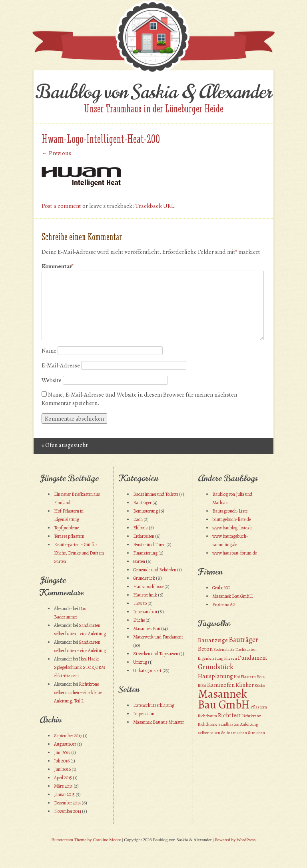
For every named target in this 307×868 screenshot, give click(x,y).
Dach (138, 519)
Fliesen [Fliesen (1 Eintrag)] (231, 658)
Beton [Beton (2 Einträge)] (205, 649)
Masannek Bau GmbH (233, 596)
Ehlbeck (141, 528)
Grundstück (144, 578)
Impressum (144, 714)
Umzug (140, 662)
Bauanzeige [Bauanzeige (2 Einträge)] (213, 640)
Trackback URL (154, 206)
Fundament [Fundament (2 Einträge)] (253, 658)
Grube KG (221, 588)
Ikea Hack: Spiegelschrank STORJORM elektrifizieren (80, 667)
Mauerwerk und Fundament (158, 637)
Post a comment (61, 206)
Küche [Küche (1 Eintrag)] (260, 685)
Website (52, 380)
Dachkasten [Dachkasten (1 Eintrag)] (246, 650)
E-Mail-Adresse (61, 365)
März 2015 (63, 786)
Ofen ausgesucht (65, 445)
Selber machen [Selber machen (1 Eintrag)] (234, 733)
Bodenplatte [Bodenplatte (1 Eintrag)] (224, 650)
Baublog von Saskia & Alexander (154, 92)
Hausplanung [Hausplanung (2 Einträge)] (215, 676)
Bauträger (142, 503)
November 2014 (68, 811)
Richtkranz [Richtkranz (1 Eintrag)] (251, 716)
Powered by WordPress (235, 840)
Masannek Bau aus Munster (158, 722)
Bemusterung (146, 511)
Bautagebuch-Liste (230, 511)
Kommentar (58, 266)
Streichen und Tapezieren (156, 654)
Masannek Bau (147, 629)
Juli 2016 (62, 761)
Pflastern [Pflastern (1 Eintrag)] (259, 707)
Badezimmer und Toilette (156, 494)
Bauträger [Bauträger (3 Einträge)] (243, 640)
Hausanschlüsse (148, 587)
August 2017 (65, 744)
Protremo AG (224, 605)
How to (140, 603)
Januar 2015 (64, 794)
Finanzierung (145, 553)
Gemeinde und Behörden (155, 570)
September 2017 (68, 736)
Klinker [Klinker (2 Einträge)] (245, 685)
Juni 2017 (62, 752)
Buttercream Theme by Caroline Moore (86, 840)
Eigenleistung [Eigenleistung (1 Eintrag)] (211, 658)
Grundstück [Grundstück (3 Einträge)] (216, 667)
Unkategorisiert (147, 670)
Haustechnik (145, 595)
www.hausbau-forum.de (234, 553)
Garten (139, 561)
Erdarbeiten (144, 536)
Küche (139, 620)
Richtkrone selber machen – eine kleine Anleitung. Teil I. (78, 692)
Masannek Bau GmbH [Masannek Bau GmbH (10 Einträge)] (224, 699)
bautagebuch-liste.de (231, 519)
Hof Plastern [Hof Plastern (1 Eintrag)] (245, 677)
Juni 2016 (62, 769)
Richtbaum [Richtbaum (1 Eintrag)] (207, 716)
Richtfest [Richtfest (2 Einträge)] (229, 715)
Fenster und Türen (149, 545)
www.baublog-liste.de (232, 528)
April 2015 (63, 778)
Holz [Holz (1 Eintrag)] (261, 677)
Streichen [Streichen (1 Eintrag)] (256, 733)
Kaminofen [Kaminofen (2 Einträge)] (221, 685)
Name (49, 351)
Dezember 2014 (67, 803)
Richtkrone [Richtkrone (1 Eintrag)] (208, 724)
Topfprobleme (66, 528)
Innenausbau (145, 612)
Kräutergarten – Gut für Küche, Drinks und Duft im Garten (79, 553)
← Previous (56, 153)
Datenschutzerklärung (154, 705)
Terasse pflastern (69, 536)
